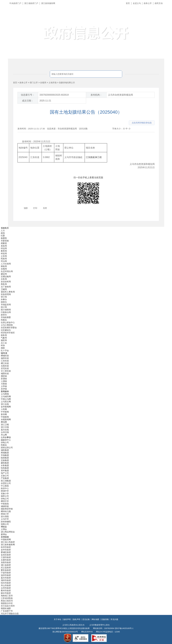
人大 (3, 231)
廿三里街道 (6, 371)
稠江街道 (5, 363)
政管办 (4, 315)
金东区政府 (6, 555)
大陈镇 (4, 384)
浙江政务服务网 (48, 3)
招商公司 (5, 524)
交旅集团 (5, 460)
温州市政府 (6, 575)
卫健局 (4, 289)
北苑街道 (5, 366)
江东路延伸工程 (94, 157)
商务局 (4, 284)
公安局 (4, 256)
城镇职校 (5, 506)
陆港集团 (5, 458)
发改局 (4, 246)
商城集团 (5, 453)
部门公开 (34, 83)
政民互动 (159, 3)
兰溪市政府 (6, 557)
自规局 (43, 83)
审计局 (4, 297)
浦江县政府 (6, 565)
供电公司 (5, 442)
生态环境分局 (7, 271)
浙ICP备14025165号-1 (124, 628)
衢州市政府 (6, 591)
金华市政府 (6, 550)
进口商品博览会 (8, 532)
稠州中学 (5, 501)
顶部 (26, 208)
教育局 (4, 251)
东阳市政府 (6, 562)
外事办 (4, 299)
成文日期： (28, 101)
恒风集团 (5, 468)
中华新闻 (5, 412)
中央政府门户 (15, 3)
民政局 (4, 259)
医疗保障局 (6, 310)
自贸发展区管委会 (9, 328)
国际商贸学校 (7, 509)
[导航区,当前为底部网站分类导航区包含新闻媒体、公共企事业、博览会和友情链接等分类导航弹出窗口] (86, 421)
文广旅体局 (6, 287)
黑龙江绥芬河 (7, 601)
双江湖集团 (6, 481)
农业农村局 (6, 282)
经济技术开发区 (8, 333)
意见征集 (86, 619)
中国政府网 (6, 539)
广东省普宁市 (7, 611)
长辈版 (166, 10)
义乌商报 (5, 394)
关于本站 (58, 619)
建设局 (4, 274)
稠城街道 (5, 356)
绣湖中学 (5, 491)
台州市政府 (6, 588)
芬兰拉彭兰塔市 (8, 606)
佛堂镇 (4, 376)
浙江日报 (5, 427)
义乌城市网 (6, 396)
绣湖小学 (5, 514)
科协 (3, 345)
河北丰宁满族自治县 (10, 614)
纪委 (3, 236)
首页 (128, 3)
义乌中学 (5, 519)
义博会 (4, 529)
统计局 (4, 307)
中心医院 (5, 486)
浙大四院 (5, 516)
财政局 (4, 266)
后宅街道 (5, 368)
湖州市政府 (6, 580)
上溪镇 (4, 381)
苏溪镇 (4, 379)
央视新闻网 (6, 419)
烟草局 (4, 340)
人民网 (4, 409)
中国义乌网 (6, 399)
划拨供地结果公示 (67, 83)
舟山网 (4, 435)
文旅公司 (5, 476)
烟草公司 (5, 496)
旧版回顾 (105, 619)
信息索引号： (28, 95)
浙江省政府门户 (31, 3)
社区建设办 (6, 330)
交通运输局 (6, 276)
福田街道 (5, 358)
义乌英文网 (6, 402)
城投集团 (5, 450)
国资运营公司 (7, 448)
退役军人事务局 (8, 292)
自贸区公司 (6, 483)
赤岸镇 (4, 389)
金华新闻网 (6, 407)
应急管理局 (6, 294)
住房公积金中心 (8, 322)
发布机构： (96, 95)
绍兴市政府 (6, 583)
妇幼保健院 (6, 522)
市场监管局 (6, 305)
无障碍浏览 (164, 16)
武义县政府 (6, 568)
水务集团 (5, 465)
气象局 (4, 338)
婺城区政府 (6, 552)
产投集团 (5, 478)
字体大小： (118, 129)
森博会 (4, 534)
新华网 (4, 414)
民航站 (4, 320)
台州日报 (5, 432)
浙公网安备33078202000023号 (65, 632)
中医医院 (5, 504)
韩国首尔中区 (7, 603)
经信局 (4, 248)
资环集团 (5, 471)
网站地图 (95, 619)
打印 (35, 208)
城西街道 (5, 373)
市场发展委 (6, 317)
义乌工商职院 (7, 325)
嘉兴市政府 (6, 578)
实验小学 (5, 493)
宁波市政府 (6, 573)
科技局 (4, 253)
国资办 (4, 302)
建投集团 (5, 463)
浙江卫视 (5, 425)
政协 (3, 233)
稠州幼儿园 (6, 511)
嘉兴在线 (5, 430)
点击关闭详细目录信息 (142, 123)
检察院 (4, 238)
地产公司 (5, 473)
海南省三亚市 (7, 596)
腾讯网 (4, 422)
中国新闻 (5, 417)
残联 (3, 348)
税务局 (4, 335)
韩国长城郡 (6, 608)
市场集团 (5, 455)
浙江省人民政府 (8, 542)
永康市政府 (6, 560)
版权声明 (67, 619)
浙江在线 (5, 404)
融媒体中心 (6, 440)
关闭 (45, 208)
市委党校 (5, 241)
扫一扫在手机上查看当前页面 (88, 178)
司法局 (4, 261)
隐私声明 (77, 619)
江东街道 (5, 361)
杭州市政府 (6, 547)
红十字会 (5, 351)
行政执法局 (6, 312)
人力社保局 (6, 264)
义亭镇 (4, 386)
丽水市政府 (6, 593)
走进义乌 (137, 3)
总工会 (4, 343)
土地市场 (53, 83)
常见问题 (114, 619)
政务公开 (148, 3)
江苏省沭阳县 (7, 598)
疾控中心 (5, 488)
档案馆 (4, 243)
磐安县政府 (6, 570)
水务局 (4, 279)
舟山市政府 (6, 585)
